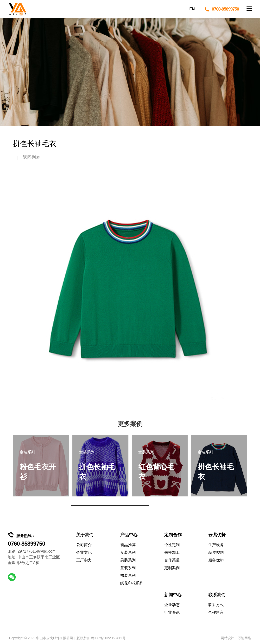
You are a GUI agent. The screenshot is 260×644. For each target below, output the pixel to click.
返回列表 (32, 157)
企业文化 (84, 552)
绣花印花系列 (132, 583)
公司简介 (84, 545)
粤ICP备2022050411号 (108, 638)
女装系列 (128, 552)
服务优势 (216, 560)
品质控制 (216, 552)
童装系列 (128, 568)
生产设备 (216, 545)
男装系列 (128, 560)
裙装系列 (128, 575)
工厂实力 (84, 560)
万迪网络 (244, 638)
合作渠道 (172, 560)
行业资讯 (172, 612)
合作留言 (216, 612)
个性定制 (172, 545)
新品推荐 (128, 545)
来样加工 (172, 552)
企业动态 (172, 605)
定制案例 (172, 568)
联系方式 (216, 605)
